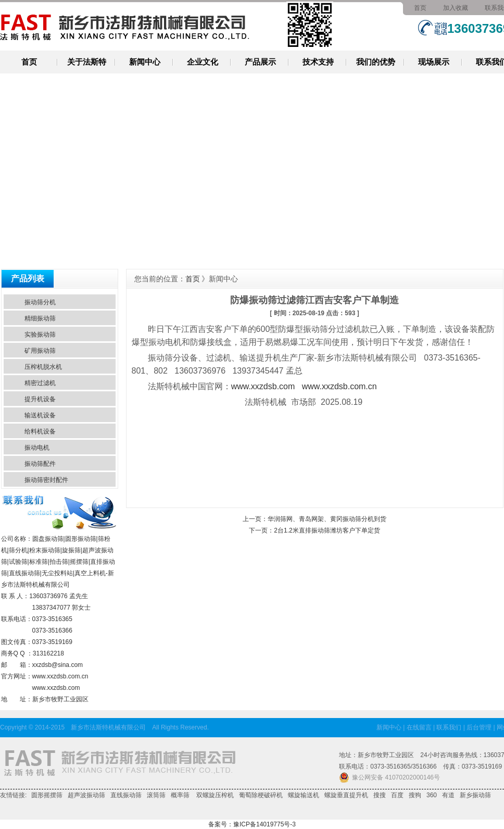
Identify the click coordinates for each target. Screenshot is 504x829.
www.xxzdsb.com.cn (60, 676)
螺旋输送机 (304, 795)
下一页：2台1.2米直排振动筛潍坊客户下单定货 (314, 530)
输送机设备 (40, 415)
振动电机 (37, 448)
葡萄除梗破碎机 (261, 795)
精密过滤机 (40, 383)
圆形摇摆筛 (47, 795)
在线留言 (419, 727)
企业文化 (203, 62)
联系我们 (449, 727)
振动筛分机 (40, 302)
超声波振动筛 (86, 795)
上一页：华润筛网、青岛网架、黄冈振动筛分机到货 (314, 519)
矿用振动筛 (40, 351)
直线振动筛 (126, 795)
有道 (448, 795)
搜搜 (380, 795)
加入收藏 (456, 8)
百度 (397, 795)
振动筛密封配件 (46, 480)
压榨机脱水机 (43, 367)
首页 (420, 8)
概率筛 (180, 795)
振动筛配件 (40, 464)
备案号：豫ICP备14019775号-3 (252, 824)
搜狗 (415, 795)
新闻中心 (145, 62)
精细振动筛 (40, 318)
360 (432, 795)
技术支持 (318, 62)
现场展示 (434, 62)
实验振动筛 (40, 335)
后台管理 (479, 727)
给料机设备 (40, 431)
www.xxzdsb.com (56, 688)
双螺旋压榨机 (214, 795)
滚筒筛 (156, 795)
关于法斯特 (87, 62)
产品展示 (260, 62)
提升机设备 (40, 399)
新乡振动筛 (475, 795)
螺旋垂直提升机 (346, 795)
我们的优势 (376, 62)
